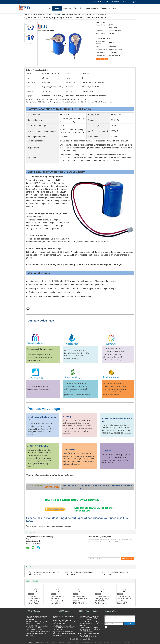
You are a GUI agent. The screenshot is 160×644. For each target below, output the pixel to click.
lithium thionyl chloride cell (51, 526)
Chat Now (126, 2)
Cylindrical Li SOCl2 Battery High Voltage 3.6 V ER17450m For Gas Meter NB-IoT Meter (102, 601)
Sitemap (79, 639)
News (115, 8)
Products (57, 8)
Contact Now (127, 559)
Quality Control (92, 8)
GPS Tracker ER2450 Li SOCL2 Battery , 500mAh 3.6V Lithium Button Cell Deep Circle (38, 633)
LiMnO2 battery (52, 487)
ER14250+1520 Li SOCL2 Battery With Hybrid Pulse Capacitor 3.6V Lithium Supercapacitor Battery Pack (124, 603)
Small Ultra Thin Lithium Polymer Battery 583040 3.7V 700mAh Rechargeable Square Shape (89, 635)
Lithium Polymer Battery (89, 611)
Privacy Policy (34, 642)
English (138, 2)
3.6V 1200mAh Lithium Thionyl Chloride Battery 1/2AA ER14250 (38, 623)
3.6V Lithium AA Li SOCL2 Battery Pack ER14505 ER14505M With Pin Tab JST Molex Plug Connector (80, 602)
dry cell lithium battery (36, 526)
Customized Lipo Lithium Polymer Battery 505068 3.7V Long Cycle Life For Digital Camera (90, 618)
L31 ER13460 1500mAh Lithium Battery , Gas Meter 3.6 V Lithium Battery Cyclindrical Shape (38, 628)
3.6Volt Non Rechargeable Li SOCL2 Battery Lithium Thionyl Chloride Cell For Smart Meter (34, 602)
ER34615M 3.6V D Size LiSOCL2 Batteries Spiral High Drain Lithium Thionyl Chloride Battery (58, 602)
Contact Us (105, 8)
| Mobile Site (86, 639)
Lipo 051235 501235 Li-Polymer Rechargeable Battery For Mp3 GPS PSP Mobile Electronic (90, 629)
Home (48, 8)
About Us (67, 8)
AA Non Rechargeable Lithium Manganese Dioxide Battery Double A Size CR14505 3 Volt (64, 622)
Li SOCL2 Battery (45, 15)
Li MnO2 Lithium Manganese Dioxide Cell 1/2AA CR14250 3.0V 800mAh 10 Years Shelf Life (64, 628)
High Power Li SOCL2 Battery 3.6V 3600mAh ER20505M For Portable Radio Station (36, 618)
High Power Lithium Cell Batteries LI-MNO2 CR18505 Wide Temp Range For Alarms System (65, 633)
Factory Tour (79, 8)
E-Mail (72, 639)
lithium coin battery (66, 526)
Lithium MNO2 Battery (61, 611)
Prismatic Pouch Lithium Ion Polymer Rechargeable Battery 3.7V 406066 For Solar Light (91, 624)
